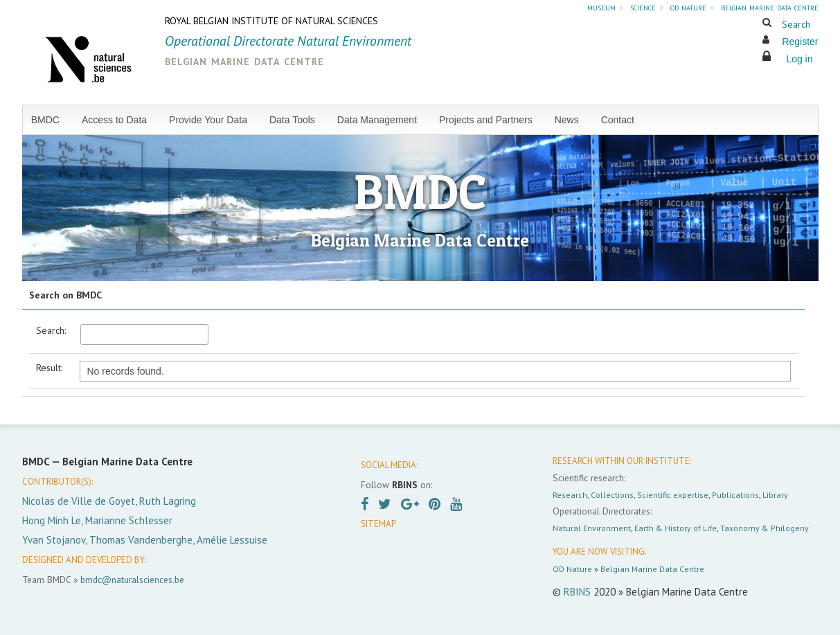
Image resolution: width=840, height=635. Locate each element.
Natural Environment (592, 528)
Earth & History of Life (676, 528)
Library (775, 495)
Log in (799, 59)
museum (601, 7)
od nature (688, 7)
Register (800, 42)
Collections (612, 495)
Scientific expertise (673, 495)
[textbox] (144, 334)
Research (570, 495)
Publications (735, 495)
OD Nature (572, 569)
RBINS (577, 592)
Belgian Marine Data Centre (652, 569)
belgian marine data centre (770, 7)
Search (796, 24)
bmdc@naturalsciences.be (132, 580)
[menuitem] (51, 120)
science (643, 7)
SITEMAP (378, 524)
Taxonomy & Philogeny (765, 528)
